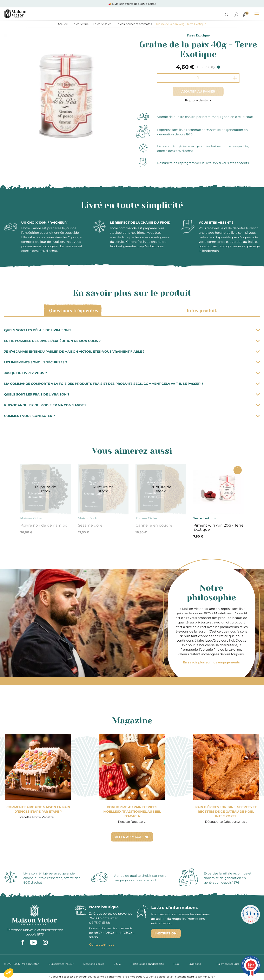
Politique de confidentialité (147, 964)
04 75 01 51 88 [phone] (100, 923)
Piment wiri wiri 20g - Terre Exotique (218, 527)
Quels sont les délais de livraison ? (132, 330)
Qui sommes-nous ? (61, 964)
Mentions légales (94, 964)
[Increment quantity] (235, 78)
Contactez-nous (102, 944)
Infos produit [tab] (201, 311)
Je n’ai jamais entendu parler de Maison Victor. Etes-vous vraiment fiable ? (132, 352)
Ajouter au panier (198, 91)
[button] (9, 973)
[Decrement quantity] (161, 78)
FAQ (176, 964)
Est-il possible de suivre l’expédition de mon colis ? (132, 341)
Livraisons (195, 964)
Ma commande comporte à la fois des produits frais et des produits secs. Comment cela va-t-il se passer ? (132, 384)
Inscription (166, 933)
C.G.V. (117, 964)
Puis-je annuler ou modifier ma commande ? (132, 405)
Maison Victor (31, 518)
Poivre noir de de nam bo (44, 525)
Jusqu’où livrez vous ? (132, 373)
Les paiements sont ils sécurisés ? (132, 362)
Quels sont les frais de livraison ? (132, 394)
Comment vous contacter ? (132, 416)
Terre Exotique (198, 35)
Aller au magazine (132, 837)
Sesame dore (90, 525)
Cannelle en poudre (154, 525)
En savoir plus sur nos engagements (211, 662)
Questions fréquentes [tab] (73, 311)
